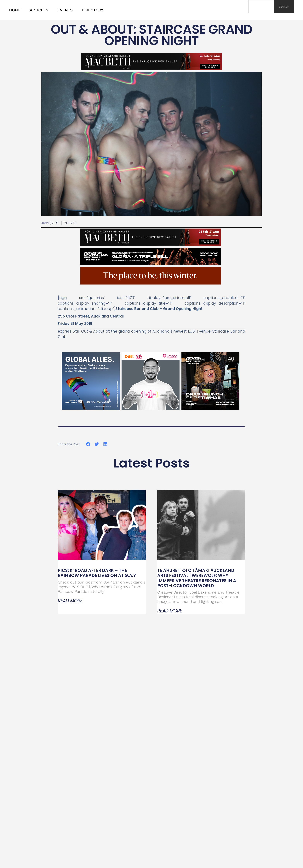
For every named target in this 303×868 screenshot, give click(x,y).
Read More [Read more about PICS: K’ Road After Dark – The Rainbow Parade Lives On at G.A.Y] (70, 601)
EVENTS (65, 10)
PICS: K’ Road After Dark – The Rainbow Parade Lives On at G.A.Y (97, 573)
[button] (88, 444)
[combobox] (261, 7)
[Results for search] (261, 15)
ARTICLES (39, 10)
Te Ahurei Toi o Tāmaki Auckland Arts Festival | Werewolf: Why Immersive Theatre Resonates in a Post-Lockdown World (197, 578)
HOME (15, 10)
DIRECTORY (92, 10)
